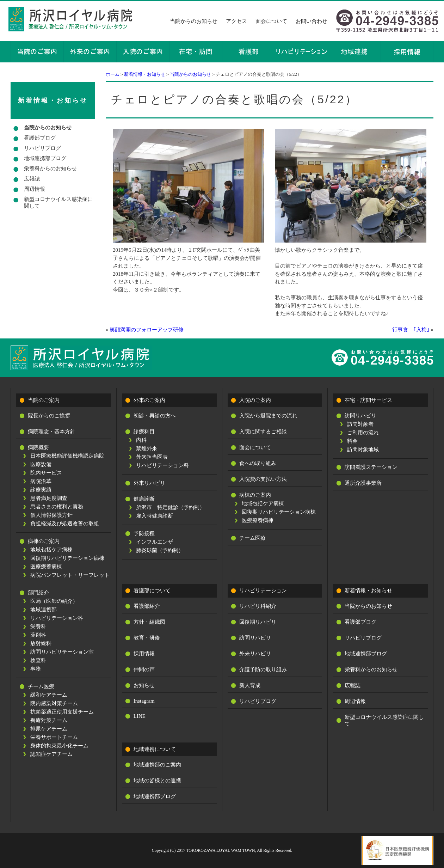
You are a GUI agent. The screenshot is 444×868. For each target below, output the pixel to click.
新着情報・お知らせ (145, 74)
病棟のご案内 (44, 541)
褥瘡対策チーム (49, 720)
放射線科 (41, 643)
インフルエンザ (155, 542)
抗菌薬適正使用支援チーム (62, 712)
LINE (140, 716)
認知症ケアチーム (51, 754)
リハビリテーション (263, 591)
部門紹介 (38, 593)
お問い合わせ (312, 21)
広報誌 (32, 179)
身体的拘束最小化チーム (59, 746)
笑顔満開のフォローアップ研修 (147, 330)
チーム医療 (41, 686)
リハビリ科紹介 (258, 606)
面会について (271, 21)
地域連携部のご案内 (157, 765)
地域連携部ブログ (45, 158)
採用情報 (144, 654)
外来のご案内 (149, 400)
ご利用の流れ (363, 433)
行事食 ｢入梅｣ (411, 330)
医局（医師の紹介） (54, 601)
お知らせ (144, 685)
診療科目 (144, 432)
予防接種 (144, 533)
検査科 (38, 660)
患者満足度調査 (49, 498)
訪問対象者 (360, 424)
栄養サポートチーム (54, 737)
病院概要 (38, 447)
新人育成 (250, 685)
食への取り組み (258, 463)
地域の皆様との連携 (157, 781)
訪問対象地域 (363, 450)
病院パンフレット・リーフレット (70, 575)
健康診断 (144, 499)
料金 (352, 441)
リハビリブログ (42, 148)
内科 (141, 440)
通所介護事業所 (363, 483)
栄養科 (38, 626)
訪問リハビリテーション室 (62, 652)
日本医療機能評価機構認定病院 (67, 456)
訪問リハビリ (360, 416)
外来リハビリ (149, 483)
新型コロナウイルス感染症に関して (58, 203)
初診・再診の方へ (155, 416)
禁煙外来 (147, 448)
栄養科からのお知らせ (50, 169)
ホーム (113, 74)
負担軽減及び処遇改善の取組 (65, 524)
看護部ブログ (40, 138)
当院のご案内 (44, 400)
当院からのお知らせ (194, 21)
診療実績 (41, 490)
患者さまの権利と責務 (57, 507)
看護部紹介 (147, 606)
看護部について (152, 591)
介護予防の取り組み (263, 670)
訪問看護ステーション (371, 467)
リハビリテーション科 (57, 618)
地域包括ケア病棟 (51, 550)
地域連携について (155, 749)
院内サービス (46, 473)
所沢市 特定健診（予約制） (170, 507)
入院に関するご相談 (263, 432)
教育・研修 (147, 638)
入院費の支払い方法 (263, 479)
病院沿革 (41, 481)
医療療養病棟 (46, 567)
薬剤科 (38, 635)
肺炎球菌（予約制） (160, 550)
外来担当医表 (152, 457)
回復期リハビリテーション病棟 (67, 558)
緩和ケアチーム (49, 695)
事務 (36, 669)
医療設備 (41, 464)
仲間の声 (144, 670)
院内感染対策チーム (54, 703)
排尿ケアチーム (49, 729)
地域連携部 (44, 610)
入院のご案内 (255, 400)
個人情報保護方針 (51, 515)
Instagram (144, 701)
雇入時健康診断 (155, 516)
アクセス (236, 21)
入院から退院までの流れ (268, 416)
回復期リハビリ (258, 622)
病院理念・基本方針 (52, 432)
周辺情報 (35, 189)
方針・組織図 (149, 622)
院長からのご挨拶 (49, 416)
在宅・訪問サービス (368, 400)
